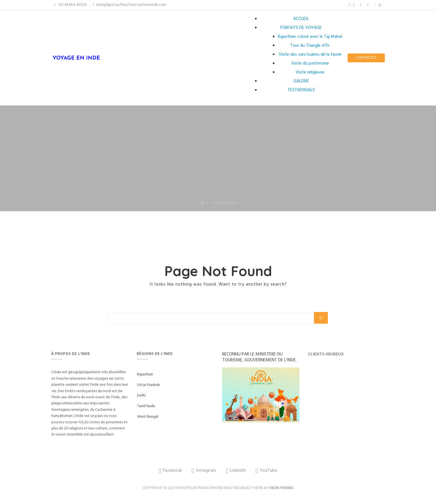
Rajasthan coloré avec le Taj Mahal (310, 37)
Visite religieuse (310, 72)
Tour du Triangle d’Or (310, 46)
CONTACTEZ (366, 58)
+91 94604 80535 (70, 5)
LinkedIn (361, 5)
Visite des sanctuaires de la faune (310, 55)
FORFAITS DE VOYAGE (301, 28)
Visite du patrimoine (310, 63)
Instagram (354, 5)
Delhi (141, 396)
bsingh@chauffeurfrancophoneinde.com (129, 5)
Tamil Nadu (146, 406)
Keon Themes (282, 488)
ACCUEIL (301, 19)
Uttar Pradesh (148, 385)
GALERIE (301, 81)
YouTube (368, 5)
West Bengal (148, 417)
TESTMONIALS (301, 90)
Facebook (350, 5)
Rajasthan (145, 374)
